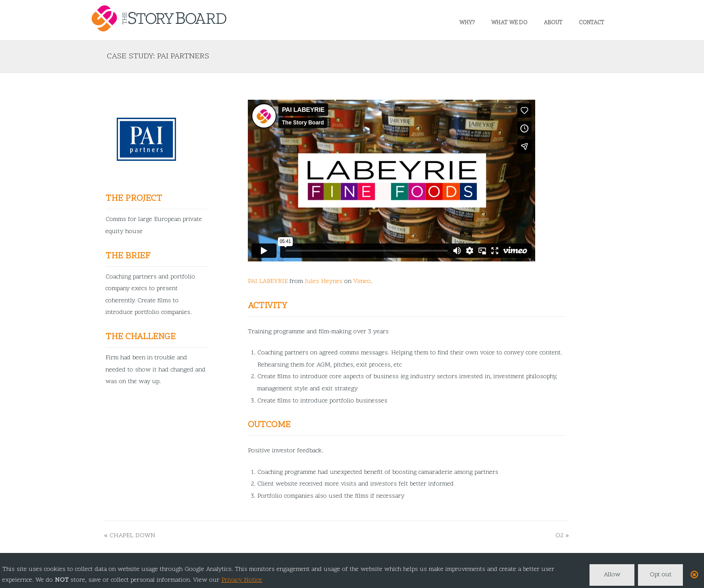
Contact (592, 23)
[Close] (694, 575)
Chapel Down (132, 536)
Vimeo (362, 281)
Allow (612, 575)
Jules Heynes (324, 281)
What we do (509, 23)
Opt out (661, 575)
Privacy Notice (242, 580)
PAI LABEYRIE (268, 281)
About (553, 23)
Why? (467, 23)
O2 (559, 536)
